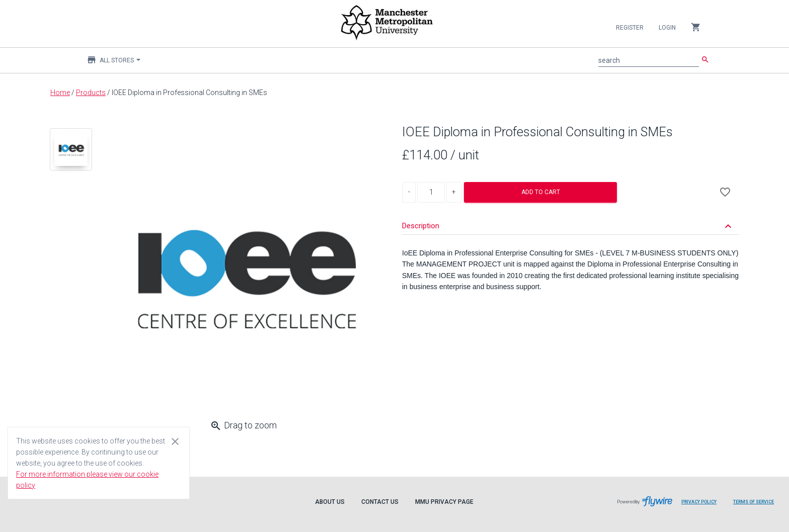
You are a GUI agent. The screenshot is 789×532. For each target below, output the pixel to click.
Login (667, 28)
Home (60, 93)
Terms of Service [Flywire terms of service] (757, 506)
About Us (330, 502)
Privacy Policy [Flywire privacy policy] (703, 506)
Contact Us (380, 502)
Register (630, 28)
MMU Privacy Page (444, 502)
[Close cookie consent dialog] (175, 441)
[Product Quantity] (431, 192)
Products (91, 93)
